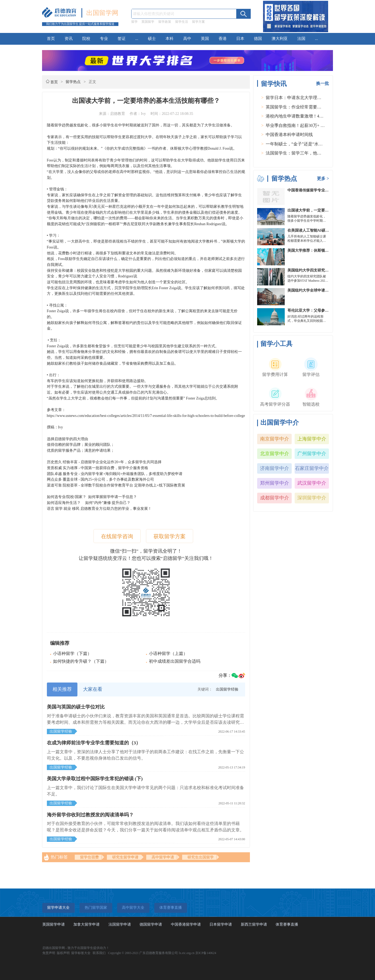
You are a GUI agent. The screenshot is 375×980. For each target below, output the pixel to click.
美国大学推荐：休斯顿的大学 (312, 250)
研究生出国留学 (201, 857)
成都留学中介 (275, 498)
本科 (170, 39)
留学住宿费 (89, 857)
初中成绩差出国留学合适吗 (175, 661)
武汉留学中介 (312, 483)
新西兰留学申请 (254, 924)
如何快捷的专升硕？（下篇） (81, 661)
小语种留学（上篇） (168, 653)
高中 (187, 39)
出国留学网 (102, 13)
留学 (134, 22)
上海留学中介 (312, 439)
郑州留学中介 (275, 483)
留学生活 (182, 22)
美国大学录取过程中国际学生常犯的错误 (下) (95, 779)
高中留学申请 (163, 857)
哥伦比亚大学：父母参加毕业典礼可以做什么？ (327, 310)
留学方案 (198, 22)
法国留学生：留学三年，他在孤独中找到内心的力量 (315, 153)
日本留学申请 (221, 924)
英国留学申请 (54, 924)
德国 (258, 39)
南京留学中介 (275, 439)
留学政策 (165, 22)
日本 (240, 39)
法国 (301, 39)
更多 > (323, 178)
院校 (86, 39)
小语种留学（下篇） (72, 653)
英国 (205, 39)
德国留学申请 (151, 924)
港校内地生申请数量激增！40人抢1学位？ (305, 116)
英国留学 (148, 22)
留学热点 (73, 82)
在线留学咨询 (117, 536)
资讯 (69, 39)
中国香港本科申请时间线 (289, 135)
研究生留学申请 (125, 857)
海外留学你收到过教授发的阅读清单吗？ (90, 815)
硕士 (152, 39)
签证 (122, 39)
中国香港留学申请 (186, 924)
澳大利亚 (280, 39)
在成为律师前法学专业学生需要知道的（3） (94, 743)
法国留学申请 (120, 924)
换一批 (322, 83)
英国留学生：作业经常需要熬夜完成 (300, 107)
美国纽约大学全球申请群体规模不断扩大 (321, 290)
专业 (104, 39)
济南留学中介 (275, 468)
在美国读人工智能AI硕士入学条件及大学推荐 (325, 230)
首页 (51, 39)
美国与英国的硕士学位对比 (76, 707)
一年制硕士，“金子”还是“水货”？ (297, 144)
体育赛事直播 (287, 924)
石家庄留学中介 (312, 468)
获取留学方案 (170, 536)
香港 (223, 39)
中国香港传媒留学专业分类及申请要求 (319, 190)
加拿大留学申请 (87, 924)
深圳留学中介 (312, 498)
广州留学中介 (312, 454)
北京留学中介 (275, 454)
